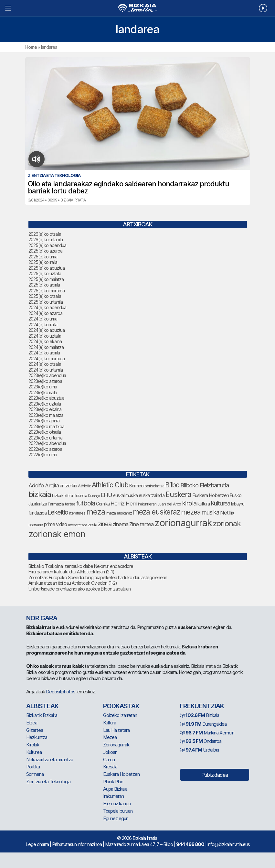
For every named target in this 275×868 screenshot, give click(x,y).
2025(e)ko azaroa (45, 251)
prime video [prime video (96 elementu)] (55, 524)
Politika (33, 767)
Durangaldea (203, 724)
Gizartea (35, 730)
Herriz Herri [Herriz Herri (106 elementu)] (124, 504)
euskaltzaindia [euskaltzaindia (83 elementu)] (152, 495)
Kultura (110, 723)
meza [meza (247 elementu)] (96, 512)
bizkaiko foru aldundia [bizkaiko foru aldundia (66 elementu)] (69, 496)
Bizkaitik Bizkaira (42, 715)
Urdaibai (199, 750)
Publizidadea (215, 775)
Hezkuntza (37, 737)
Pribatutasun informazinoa (77, 844)
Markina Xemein (207, 733)
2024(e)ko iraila (43, 325)
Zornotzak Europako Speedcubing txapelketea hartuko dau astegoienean (98, 577)
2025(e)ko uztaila (45, 273)
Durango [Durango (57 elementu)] (94, 496)
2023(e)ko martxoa (46, 426)
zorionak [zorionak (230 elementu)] (227, 523)
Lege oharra (37, 844)
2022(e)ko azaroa (45, 449)
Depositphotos (61, 692)
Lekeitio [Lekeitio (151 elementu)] (58, 512)
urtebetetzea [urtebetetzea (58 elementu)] (77, 525)
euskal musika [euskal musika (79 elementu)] (125, 495)
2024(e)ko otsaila (45, 364)
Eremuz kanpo (117, 803)
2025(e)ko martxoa (47, 291)
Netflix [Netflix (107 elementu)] (227, 513)
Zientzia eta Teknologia (48, 781)
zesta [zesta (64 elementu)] (92, 525)
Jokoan (110, 752)
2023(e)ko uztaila (45, 404)
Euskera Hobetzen (121, 774)
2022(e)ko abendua (47, 443)
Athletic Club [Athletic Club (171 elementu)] (110, 485)
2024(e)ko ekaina (45, 341)
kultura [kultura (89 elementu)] (204, 504)
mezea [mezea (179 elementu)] (191, 512)
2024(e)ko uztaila (45, 336)
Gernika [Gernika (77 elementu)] (103, 504)
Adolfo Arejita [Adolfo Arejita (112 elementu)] (44, 485)
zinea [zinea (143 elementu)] (105, 524)
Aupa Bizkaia (115, 789)
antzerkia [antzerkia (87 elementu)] (68, 486)
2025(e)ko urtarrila (46, 302)
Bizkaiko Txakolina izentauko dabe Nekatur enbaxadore (81, 566)
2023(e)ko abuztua (46, 398)
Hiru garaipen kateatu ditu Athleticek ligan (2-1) (71, 572)
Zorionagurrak (116, 745)
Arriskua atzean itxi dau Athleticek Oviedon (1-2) (73, 583)
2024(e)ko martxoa (47, 358)
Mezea (110, 737)
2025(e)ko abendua (47, 245)
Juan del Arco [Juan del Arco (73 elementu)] (169, 504)
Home (31, 47)
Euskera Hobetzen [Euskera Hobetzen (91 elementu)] (211, 495)
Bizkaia (200, 715)
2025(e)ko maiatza (46, 279)
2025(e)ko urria (43, 257)
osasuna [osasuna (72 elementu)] (36, 525)
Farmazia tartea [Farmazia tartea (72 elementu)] (62, 504)
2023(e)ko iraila (43, 392)
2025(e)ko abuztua (47, 268)
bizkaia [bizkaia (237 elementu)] (40, 494)
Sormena (35, 774)
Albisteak (42, 706)
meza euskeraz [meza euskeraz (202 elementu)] (156, 512)
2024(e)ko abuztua (47, 330)
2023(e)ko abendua (47, 375)
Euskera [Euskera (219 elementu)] (178, 494)
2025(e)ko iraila (43, 262)
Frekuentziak (202, 706)
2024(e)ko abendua (47, 307)
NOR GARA (42, 618)
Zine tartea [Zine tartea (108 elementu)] (141, 524)
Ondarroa (201, 741)
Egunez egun (116, 818)
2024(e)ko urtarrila (46, 370)
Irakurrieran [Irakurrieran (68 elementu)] (147, 504)
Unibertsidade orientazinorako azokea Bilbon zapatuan (79, 589)
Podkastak (121, 706)
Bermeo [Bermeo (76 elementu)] (136, 486)
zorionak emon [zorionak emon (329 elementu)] (57, 534)
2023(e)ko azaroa (45, 381)
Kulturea (34, 752)
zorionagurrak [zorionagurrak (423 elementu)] (183, 523)
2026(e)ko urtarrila (46, 239)
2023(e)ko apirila (44, 421)
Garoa (109, 759)
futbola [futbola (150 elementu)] (86, 503)
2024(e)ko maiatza (46, 347)
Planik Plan (113, 781)
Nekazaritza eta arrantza (50, 759)
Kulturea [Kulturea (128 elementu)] (220, 503)
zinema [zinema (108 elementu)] (120, 524)
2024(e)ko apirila (44, 353)
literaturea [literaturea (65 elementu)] (77, 513)
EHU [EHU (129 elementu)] (106, 495)
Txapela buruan (118, 811)
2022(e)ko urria (43, 455)
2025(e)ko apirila (44, 285)
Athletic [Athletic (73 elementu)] (84, 486)
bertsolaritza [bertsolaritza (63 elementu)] (154, 486)
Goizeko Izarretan (120, 715)
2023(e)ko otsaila (45, 432)
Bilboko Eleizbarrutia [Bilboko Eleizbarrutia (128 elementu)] (205, 485)
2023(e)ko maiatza (46, 415)
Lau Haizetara (116, 730)
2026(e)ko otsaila (45, 234)
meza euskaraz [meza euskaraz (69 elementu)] (119, 513)
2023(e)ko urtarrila (45, 438)
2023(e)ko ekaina (45, 409)
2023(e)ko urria (43, 387)
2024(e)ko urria (43, 319)
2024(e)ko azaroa (45, 313)
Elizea (32, 723)
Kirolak (33, 745)
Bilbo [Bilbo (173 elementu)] (172, 485)
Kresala (110, 767)
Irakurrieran (113, 796)
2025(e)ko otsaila (45, 296)
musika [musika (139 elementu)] (210, 512)
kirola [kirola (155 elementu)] (189, 503)
